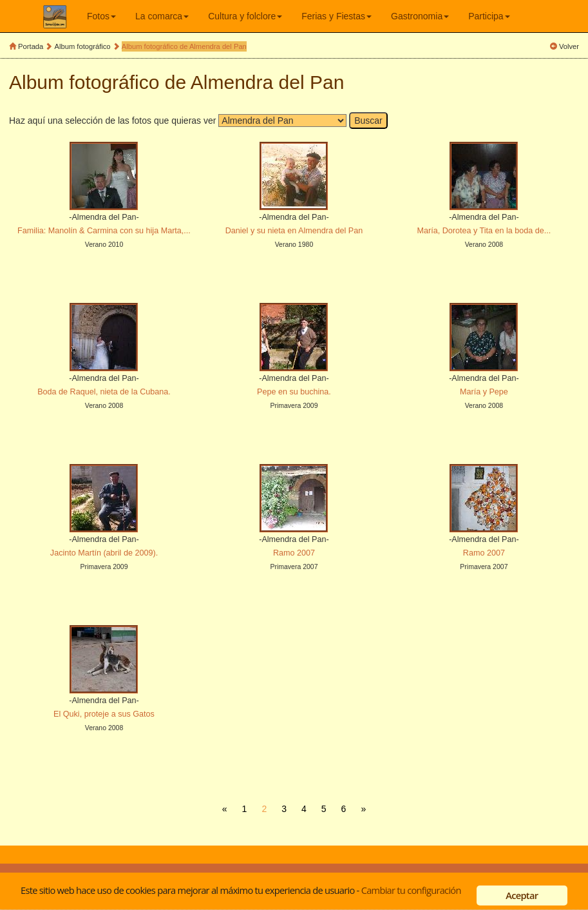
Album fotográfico (83, 46)
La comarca (162, 16)
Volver (569, 46)
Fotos (101, 16)
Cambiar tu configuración (411, 890)
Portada (31, 46)
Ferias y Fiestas (337, 16)
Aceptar (522, 895)
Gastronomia (420, 16)
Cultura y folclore (245, 16)
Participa (489, 16)
